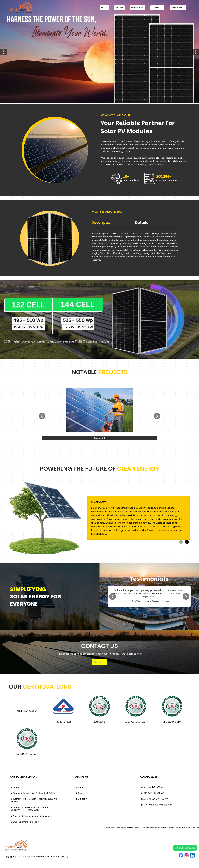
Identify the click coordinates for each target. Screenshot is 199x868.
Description (102, 223)
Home (104, 8)
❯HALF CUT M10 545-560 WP (154, 799)
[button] (187, 542)
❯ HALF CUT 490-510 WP (152, 793)
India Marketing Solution (82, 856)
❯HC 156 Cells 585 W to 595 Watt (156, 805)
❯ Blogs (79, 793)
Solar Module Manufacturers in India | (127, 827)
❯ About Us (81, 787)
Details (142, 223)
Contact (157, 8)
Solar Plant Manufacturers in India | (162, 827)
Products (138, 8)
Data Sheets (178, 8)
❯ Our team (81, 799)
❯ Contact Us (17, 787)
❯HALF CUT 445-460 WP (152, 787)
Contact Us (100, 662)
